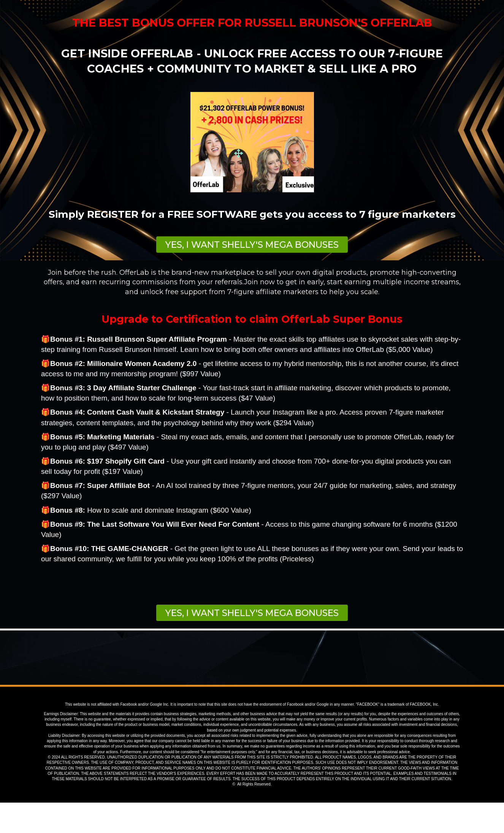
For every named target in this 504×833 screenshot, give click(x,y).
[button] (252, 244)
